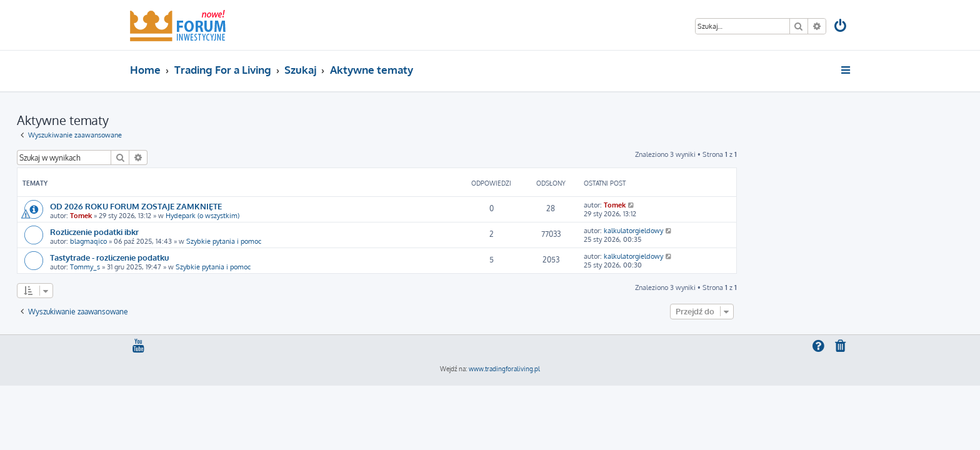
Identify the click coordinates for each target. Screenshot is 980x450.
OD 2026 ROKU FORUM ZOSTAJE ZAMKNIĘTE (249, 206)
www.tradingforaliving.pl (504, 369)
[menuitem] (841, 27)
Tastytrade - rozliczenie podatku (222, 257)
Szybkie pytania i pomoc (337, 241)
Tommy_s (198, 267)
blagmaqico (202, 241)
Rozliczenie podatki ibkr (207, 232)
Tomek (194, 216)
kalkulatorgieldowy (747, 231)
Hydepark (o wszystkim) (316, 216)
